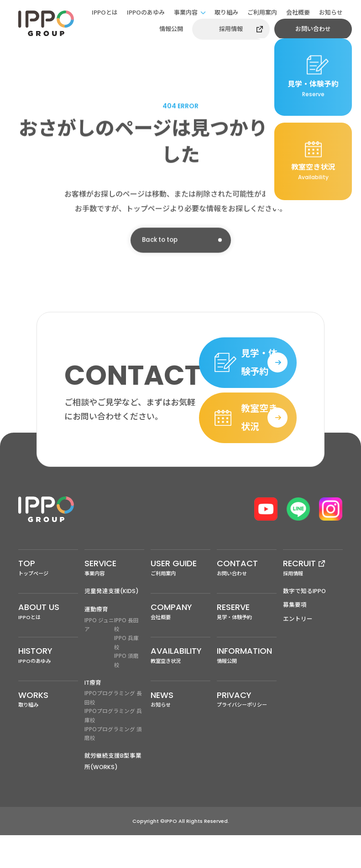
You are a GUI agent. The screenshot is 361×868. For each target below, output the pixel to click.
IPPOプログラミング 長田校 (113, 728)
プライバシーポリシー (247, 732)
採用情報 (231, 29)
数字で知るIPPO (305, 618)
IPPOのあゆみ (146, 13)
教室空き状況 (180, 686)
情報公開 (171, 29)
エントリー (298, 647)
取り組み (226, 13)
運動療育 (96, 637)
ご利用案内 (262, 13)
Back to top (162, 243)
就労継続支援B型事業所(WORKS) (113, 794)
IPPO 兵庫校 (126, 672)
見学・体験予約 (247, 640)
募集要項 (295, 633)
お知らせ (331, 13)
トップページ (48, 594)
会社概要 (298, 13)
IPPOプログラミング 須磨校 (113, 766)
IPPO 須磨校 (126, 690)
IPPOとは (105, 13)
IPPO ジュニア (99, 653)
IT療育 (93, 712)
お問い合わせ (313, 29)
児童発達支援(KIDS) (112, 618)
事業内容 (186, 13)
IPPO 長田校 (126, 653)
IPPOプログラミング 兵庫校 (113, 747)
